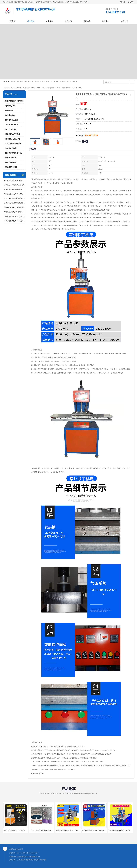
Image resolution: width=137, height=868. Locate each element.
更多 (23, 175)
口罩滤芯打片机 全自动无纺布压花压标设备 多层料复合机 (14, 221)
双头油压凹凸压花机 (13, 139)
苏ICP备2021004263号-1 (31, 853)
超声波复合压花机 (12, 120)
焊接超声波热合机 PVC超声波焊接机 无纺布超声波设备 (14, 216)
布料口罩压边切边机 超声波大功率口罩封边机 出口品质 (75, 830)
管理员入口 (36, 860)
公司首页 (12, 21)
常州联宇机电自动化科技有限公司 (20, 857)
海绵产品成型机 (11, 162)
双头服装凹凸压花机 (13, 134)
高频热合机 (9, 111)
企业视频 (49, 21)
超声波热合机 (10, 106)
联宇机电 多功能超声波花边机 (14, 185)
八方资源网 (21, 860)
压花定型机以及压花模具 (14, 101)
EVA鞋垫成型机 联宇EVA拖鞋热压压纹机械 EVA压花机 (101, 830)
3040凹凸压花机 (11, 129)
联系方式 (124, 21)
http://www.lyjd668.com (39, 773)
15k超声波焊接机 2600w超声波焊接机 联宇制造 (14, 207)
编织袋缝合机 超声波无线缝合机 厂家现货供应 (14, 194)
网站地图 (43, 860)
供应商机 (31, 21)
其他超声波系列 (11, 167)
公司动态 (87, 21)
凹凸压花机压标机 (29, 88)
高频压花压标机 (11, 148)
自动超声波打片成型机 (13, 153)
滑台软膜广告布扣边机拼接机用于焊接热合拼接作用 (14, 189)
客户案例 (106, 21)
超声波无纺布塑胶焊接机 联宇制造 (14, 203)
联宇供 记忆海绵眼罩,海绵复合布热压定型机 (45, 830)
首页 (12, 88)
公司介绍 (68, 21)
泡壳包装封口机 (11, 158)
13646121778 (91, 135)
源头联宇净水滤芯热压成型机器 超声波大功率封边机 (14, 180)
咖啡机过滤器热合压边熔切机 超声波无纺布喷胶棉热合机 (14, 212)
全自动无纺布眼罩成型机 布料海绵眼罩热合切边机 (14, 198)
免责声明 (29, 860)
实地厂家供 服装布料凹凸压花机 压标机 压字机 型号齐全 (23, 830)
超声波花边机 (10, 115)
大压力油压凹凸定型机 (13, 144)
